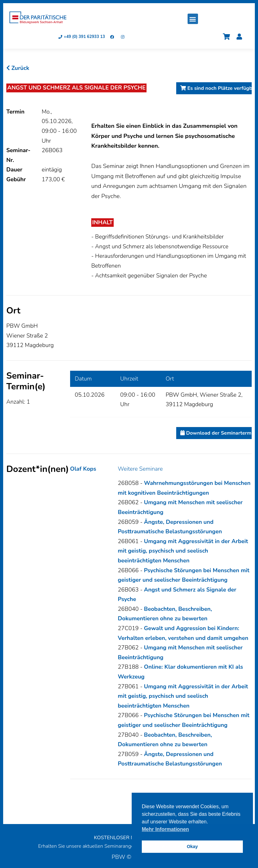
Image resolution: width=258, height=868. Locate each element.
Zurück (18, 68)
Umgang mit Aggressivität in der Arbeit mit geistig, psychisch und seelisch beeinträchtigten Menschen (183, 551)
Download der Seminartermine (216, 433)
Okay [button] (192, 846)
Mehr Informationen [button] (165, 829)
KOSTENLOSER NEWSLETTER (129, 838)
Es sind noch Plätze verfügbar (216, 88)
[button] (193, 19)
